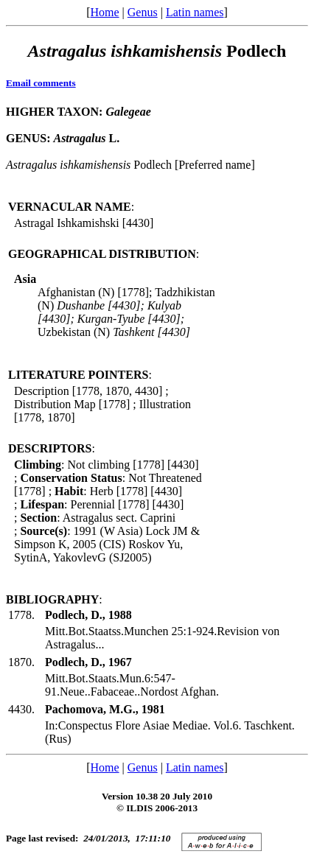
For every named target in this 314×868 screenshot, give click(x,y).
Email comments (41, 83)
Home (104, 12)
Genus (143, 12)
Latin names (195, 12)
